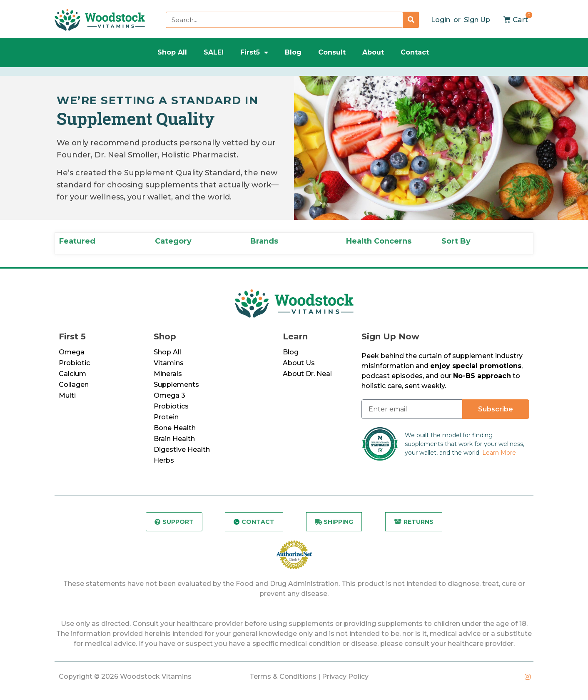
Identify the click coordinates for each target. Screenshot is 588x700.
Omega (72, 352)
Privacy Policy (345, 676)
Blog (293, 52)
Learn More (499, 453)
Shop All (172, 52)
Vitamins (169, 363)
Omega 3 (169, 395)
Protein (166, 417)
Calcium (72, 374)
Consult (332, 52)
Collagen (74, 385)
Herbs (164, 460)
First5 (254, 52)
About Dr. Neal (307, 374)
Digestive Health (182, 450)
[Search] (411, 20)
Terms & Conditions (283, 676)
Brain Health (174, 439)
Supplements (176, 385)
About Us (299, 363)
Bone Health (175, 428)
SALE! (214, 52)
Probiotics (171, 406)
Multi (67, 395)
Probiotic (74, 363)
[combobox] (284, 20)
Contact (415, 52)
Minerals (168, 374)
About (373, 52)
